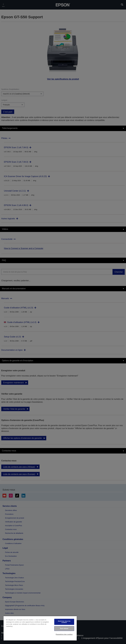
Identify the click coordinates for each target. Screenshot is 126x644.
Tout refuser (64, 628)
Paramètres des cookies (64, 634)
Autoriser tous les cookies (64, 622)
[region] (40, 628)
